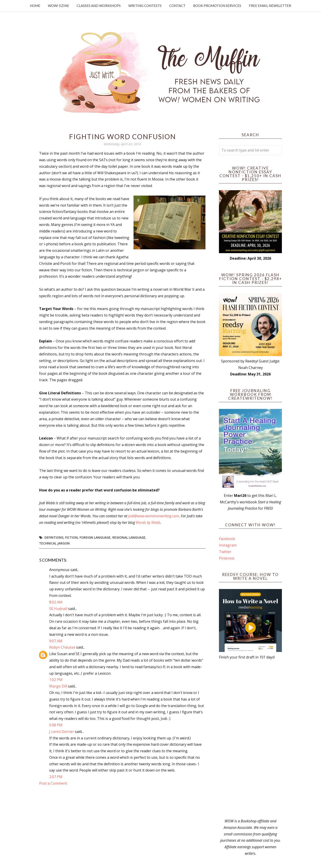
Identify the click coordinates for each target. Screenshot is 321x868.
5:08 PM (56, 725)
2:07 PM (56, 777)
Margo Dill (58, 686)
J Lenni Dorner (62, 732)
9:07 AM (56, 641)
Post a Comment (53, 783)
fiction (71, 537)
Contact (177, 6)
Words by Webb (148, 522)
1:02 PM (56, 680)
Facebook (227, 539)
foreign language (95, 537)
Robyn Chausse (62, 647)
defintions (54, 537)
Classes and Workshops (99, 6)
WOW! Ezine (58, 6)
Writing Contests (145, 6)
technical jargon (54, 543)
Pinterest (227, 558)
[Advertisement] (250, 739)
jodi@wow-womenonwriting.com (154, 516)
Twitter (225, 552)
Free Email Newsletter (270, 6)
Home (35, 6)
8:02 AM (56, 602)
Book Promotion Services (217, 6)
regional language (129, 537)
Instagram (228, 545)
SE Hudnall (58, 609)
